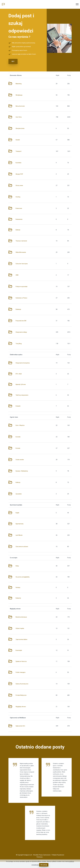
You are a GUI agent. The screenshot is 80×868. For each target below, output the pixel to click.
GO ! (13, 61)
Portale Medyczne (21, 695)
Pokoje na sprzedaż (21, 286)
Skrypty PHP (19, 174)
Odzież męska (20, 628)
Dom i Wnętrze (20, 425)
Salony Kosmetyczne (22, 684)
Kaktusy (18, 482)
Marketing (19, 84)
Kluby (17, 566)
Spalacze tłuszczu (21, 661)
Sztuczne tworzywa (22, 264)
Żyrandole (19, 494)
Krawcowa (19, 208)
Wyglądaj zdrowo (21, 707)
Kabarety (18, 598)
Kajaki (17, 513)
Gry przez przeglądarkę (23, 577)
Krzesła (18, 448)
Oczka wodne (20, 460)
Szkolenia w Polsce (21, 298)
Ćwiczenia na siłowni (22, 547)
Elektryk (18, 230)
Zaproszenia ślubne (21, 639)
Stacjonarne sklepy (21, 332)
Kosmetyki (19, 650)
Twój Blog (19, 343)
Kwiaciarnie (19, 219)
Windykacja (19, 95)
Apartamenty (20, 524)
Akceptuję (44, 865)
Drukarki (18, 406)
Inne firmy (19, 117)
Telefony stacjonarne (22, 395)
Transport (19, 151)
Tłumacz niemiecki (21, 241)
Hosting (18, 197)
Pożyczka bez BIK (21, 321)
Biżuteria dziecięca (21, 617)
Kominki (18, 437)
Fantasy (18, 587)
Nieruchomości (20, 106)
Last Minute (19, 535)
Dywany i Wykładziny (22, 471)
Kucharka (18, 163)
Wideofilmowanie (21, 252)
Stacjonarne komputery (23, 363)
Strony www (19, 185)
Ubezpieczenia (20, 128)
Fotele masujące (21, 672)
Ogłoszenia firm (20, 726)
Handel (18, 140)
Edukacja (18, 309)
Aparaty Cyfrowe (21, 384)
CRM (17, 275)
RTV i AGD (19, 374)
